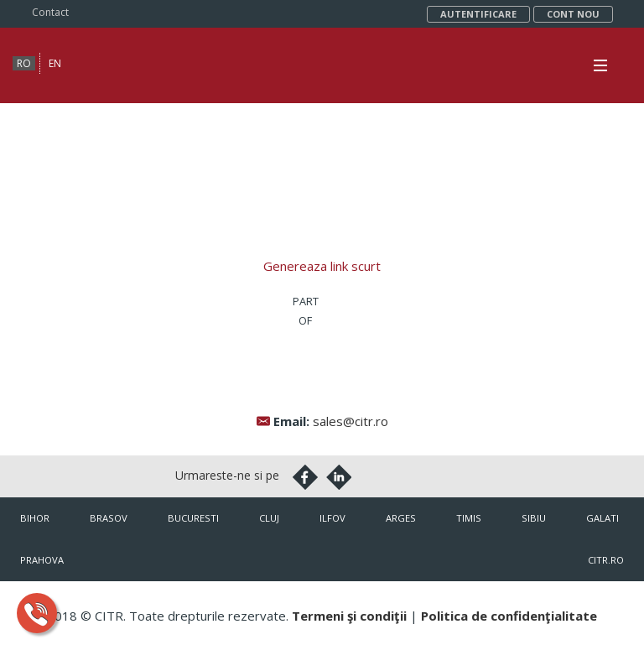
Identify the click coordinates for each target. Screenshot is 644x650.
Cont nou (573, 14)
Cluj (269, 518)
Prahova (42, 560)
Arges (401, 518)
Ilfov (332, 518)
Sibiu (534, 518)
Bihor (35, 518)
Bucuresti (193, 518)
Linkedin (339, 477)
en (55, 63)
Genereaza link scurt (322, 266)
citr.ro (606, 560)
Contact (50, 12)
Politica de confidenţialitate (509, 616)
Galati (602, 518)
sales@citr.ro (351, 421)
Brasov (109, 518)
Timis (469, 518)
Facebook (305, 477)
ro (24, 63)
